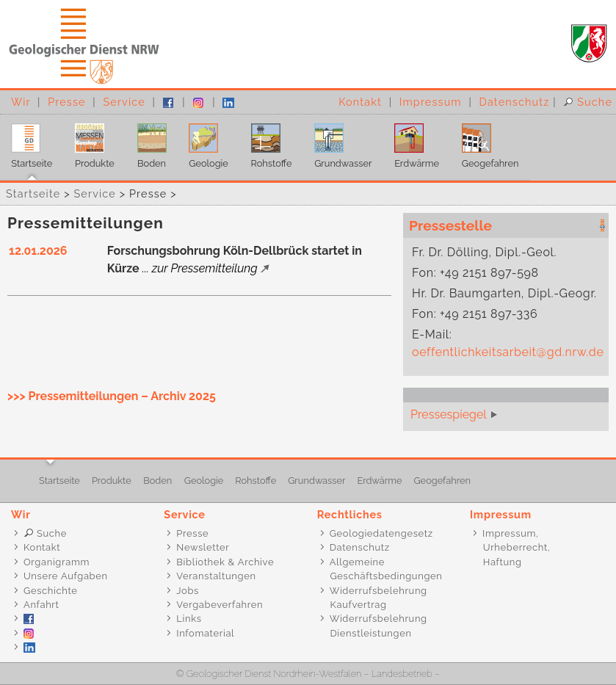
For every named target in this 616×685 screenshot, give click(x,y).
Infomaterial (205, 633)
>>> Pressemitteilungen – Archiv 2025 (112, 396)
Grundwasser (338, 142)
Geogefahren (484, 142)
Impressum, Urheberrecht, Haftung (510, 548)
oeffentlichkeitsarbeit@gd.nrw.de (508, 352)
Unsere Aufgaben (66, 576)
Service (124, 102)
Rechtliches (350, 514)
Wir (21, 102)
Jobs (188, 591)
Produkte (89, 142)
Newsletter (203, 547)
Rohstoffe (265, 142)
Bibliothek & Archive (225, 562)
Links (189, 619)
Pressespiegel (449, 414)
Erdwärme (411, 142)
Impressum (431, 102)
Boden (146, 142)
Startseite (26, 142)
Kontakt (360, 102)
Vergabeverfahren (220, 605)
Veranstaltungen (216, 576)
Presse (66, 102)
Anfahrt (41, 605)
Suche (588, 102)
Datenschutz (515, 102)
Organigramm (57, 562)
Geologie (203, 142)
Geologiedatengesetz (381, 533)
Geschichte (51, 591)
